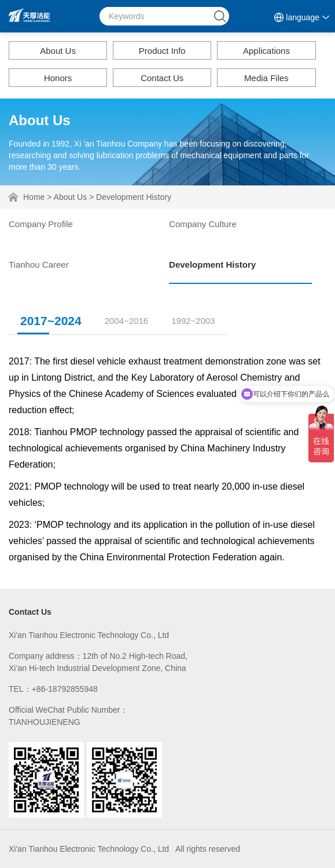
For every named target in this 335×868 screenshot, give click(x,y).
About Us (58, 51)
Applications (266, 51)
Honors (58, 78)
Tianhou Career (39, 265)
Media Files (266, 78)
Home (34, 197)
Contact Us (162, 78)
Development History (134, 197)
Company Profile (41, 224)
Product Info (162, 51)
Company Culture (203, 224)
